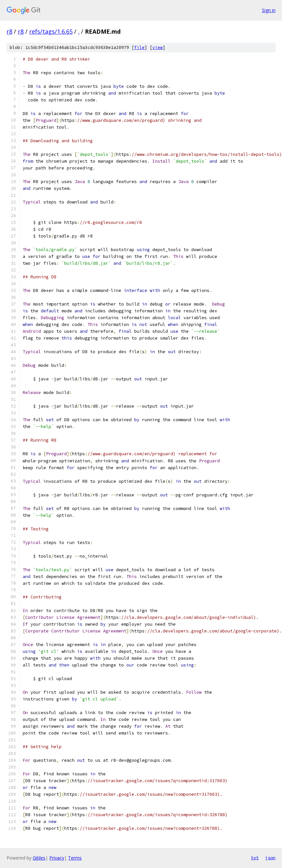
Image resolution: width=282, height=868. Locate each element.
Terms (75, 858)
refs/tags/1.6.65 (51, 31)
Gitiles (39, 858)
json (270, 858)
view (158, 47)
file (139, 47)
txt (255, 858)
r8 (9, 31)
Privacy (57, 858)
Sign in (269, 10)
